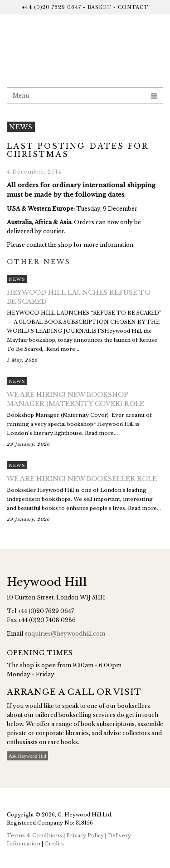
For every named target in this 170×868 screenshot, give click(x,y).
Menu (85, 96)
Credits (54, 844)
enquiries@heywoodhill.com (65, 634)
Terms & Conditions (34, 835)
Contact (133, 7)
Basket (100, 7)
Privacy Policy (85, 835)
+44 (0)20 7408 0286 (47, 620)
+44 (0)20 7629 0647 (51, 7)
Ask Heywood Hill (27, 756)
